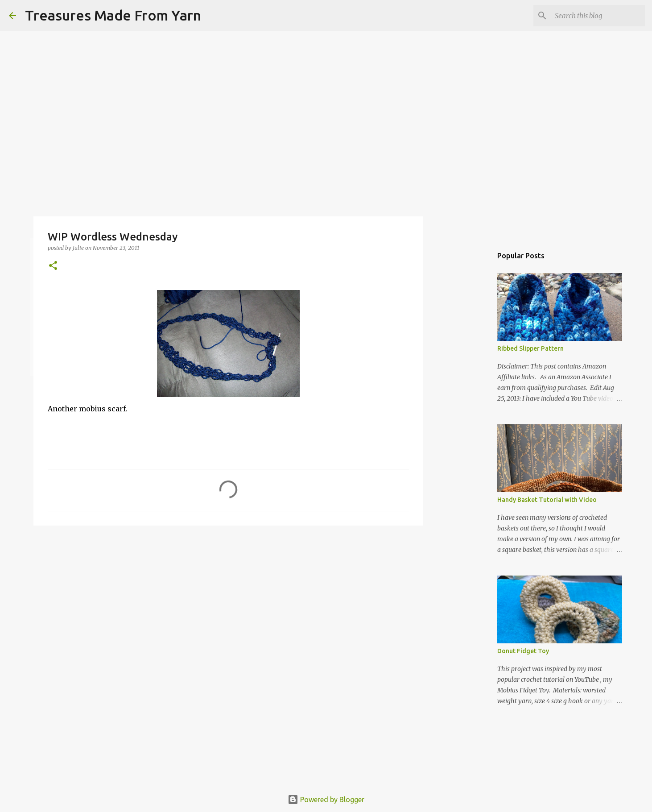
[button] (53, 266)
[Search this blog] (598, 16)
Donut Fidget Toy (523, 651)
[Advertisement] (228, 601)
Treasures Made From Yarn (113, 15)
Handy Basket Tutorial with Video (547, 500)
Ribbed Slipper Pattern (530, 348)
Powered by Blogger (326, 800)
